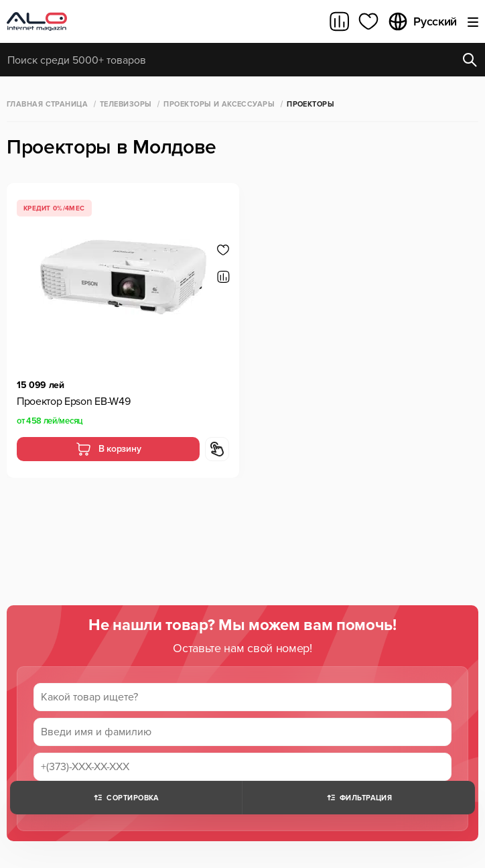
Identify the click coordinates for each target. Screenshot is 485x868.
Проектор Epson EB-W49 (73, 401)
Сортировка (126, 798)
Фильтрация (359, 798)
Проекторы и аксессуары (219, 104)
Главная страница (47, 104)
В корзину (108, 449)
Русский (422, 21)
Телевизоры (126, 104)
